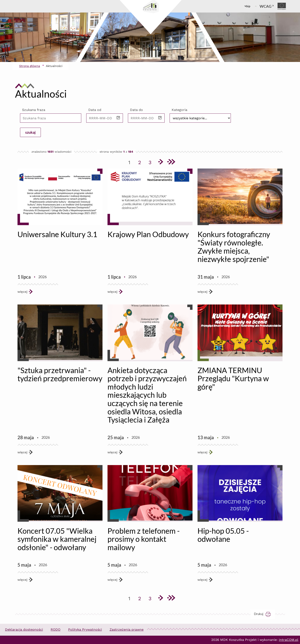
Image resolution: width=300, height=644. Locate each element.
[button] (118, 118)
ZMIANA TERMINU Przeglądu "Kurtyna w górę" (233, 378)
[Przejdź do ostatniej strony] (171, 162)
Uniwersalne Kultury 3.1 (57, 234)
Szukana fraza (34, 110)
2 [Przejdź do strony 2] (141, 162)
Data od (95, 110)
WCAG (267, 6)
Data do (136, 110)
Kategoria (179, 110)
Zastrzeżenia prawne (127, 630)
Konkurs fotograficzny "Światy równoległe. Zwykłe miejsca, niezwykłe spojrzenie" (234, 247)
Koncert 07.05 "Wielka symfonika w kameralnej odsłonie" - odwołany (57, 539)
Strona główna (30, 66)
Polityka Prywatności (85, 630)
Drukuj (264, 614)
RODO (56, 630)
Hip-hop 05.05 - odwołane (223, 535)
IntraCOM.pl (289, 640)
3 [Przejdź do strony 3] (151, 162)
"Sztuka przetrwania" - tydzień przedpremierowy (60, 374)
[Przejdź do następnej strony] (160, 162)
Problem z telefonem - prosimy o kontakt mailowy (144, 539)
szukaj (30, 132)
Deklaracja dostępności (24, 630)
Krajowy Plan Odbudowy (148, 234)
